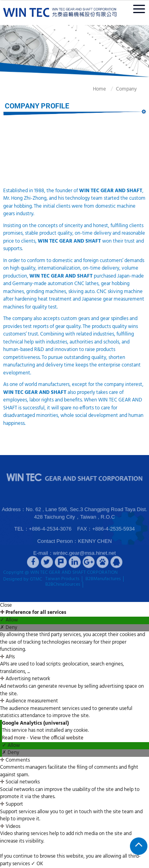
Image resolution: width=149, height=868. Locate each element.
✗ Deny (9, 628)
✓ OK (37, 864)
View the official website (57, 738)
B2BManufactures (103, 579)
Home (94, 89)
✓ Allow (9, 620)
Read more (14, 738)
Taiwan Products (62, 579)
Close (6, 606)
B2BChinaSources (63, 584)
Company (121, 89)
